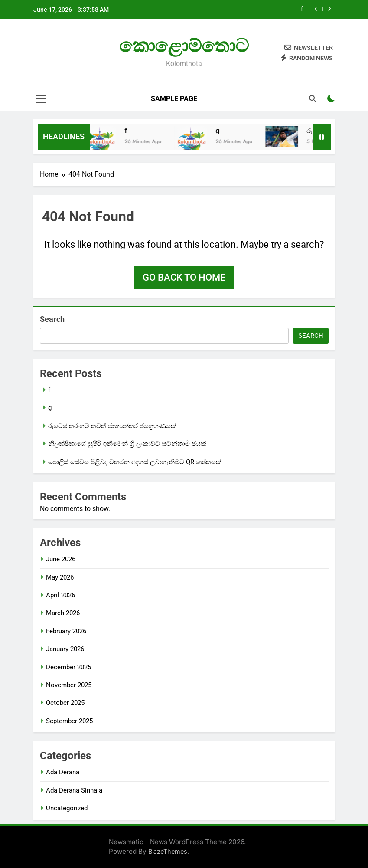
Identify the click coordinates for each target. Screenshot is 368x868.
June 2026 (61, 559)
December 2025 (68, 667)
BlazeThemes (168, 851)
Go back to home (184, 277)
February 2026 (66, 631)
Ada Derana (63, 772)
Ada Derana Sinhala (74, 790)
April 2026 (60, 595)
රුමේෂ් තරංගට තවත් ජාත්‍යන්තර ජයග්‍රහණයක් (112, 426)
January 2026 (65, 649)
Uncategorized (67, 808)
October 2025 (65, 703)
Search (52, 319)
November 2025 (69, 685)
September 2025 (69, 721)
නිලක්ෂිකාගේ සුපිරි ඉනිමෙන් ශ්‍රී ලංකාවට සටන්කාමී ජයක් (127, 444)
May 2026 (60, 577)
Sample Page (174, 99)
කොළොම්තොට (184, 46)
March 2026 (63, 613)
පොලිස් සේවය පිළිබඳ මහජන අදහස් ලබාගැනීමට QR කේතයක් (135, 462)
